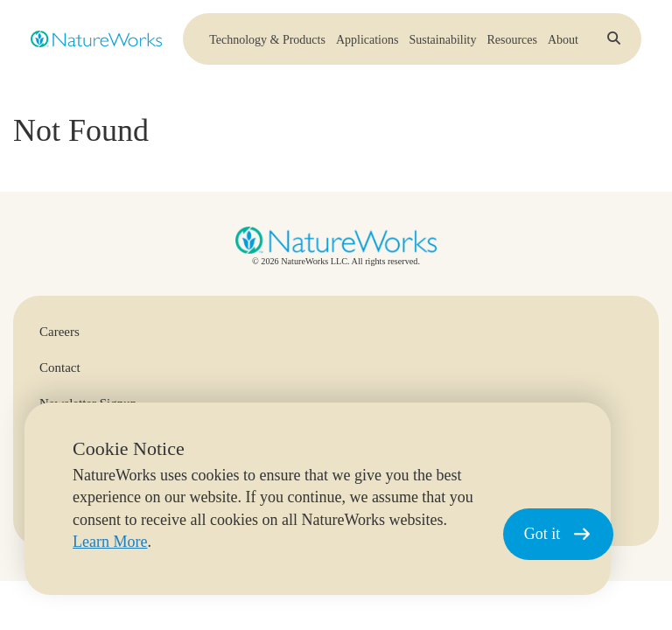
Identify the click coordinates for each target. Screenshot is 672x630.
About (563, 44)
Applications (367, 44)
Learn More (110, 542)
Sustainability (442, 44)
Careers (59, 332)
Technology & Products (267, 44)
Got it (558, 534)
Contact (60, 367)
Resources (512, 44)
